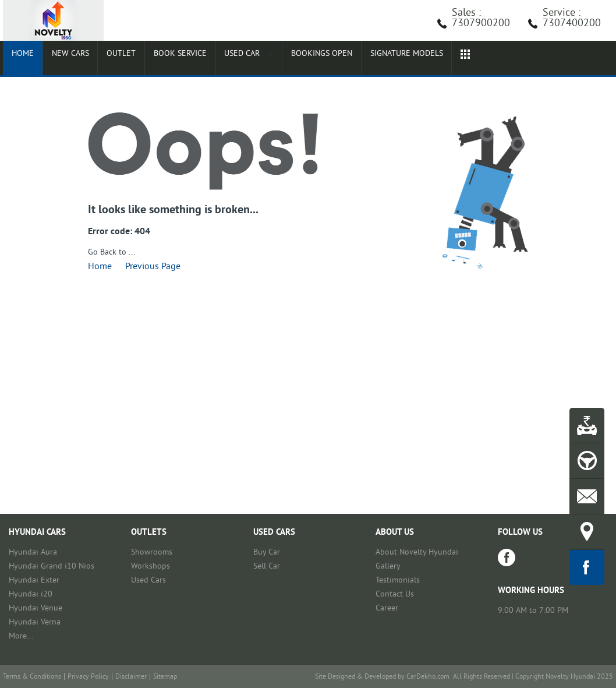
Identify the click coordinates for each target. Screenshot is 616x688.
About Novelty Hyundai (417, 553)
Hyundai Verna (35, 622)
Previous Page (153, 267)
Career (387, 608)
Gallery (388, 567)
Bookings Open (302, 59)
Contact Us (395, 594)
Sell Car (267, 567)
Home (20, 59)
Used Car (231, 59)
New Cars (63, 59)
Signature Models (387, 59)
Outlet (109, 59)
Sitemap (165, 677)
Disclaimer (131, 677)
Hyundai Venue (36, 608)
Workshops (151, 567)
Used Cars (148, 581)
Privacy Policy (88, 677)
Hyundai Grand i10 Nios (52, 567)
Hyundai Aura (33, 553)
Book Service (165, 59)
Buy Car (267, 553)
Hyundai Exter (34, 581)
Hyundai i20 (31, 594)
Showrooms (152, 553)
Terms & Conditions (32, 677)
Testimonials (398, 581)
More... (21, 636)
